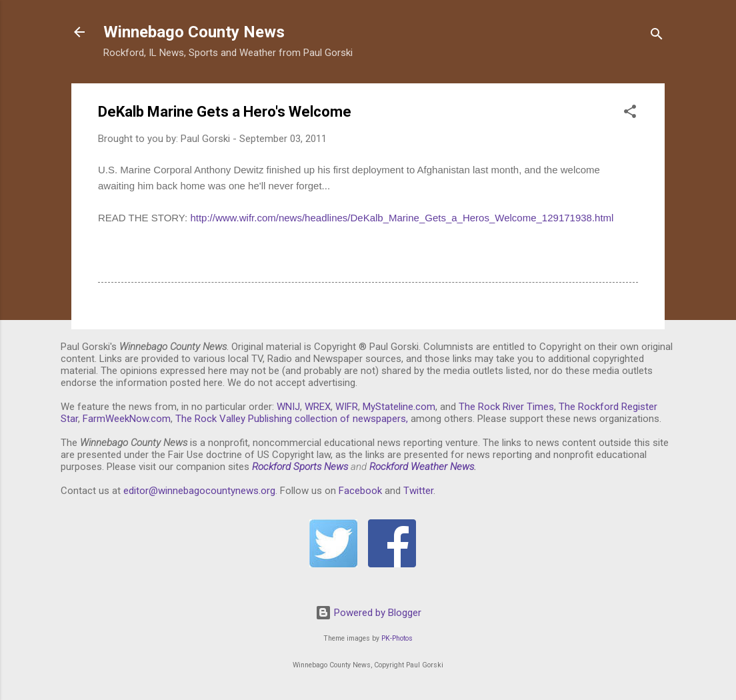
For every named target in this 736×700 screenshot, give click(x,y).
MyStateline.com (399, 407)
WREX (318, 407)
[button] (630, 114)
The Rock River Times (506, 407)
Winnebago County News (194, 32)
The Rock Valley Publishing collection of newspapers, (292, 419)
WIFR (347, 407)
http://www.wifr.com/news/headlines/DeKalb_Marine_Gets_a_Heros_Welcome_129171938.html (402, 218)
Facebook (360, 491)
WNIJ (288, 407)
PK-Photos (397, 638)
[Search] (657, 36)
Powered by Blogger (368, 613)
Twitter (418, 491)
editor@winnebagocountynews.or (197, 491)
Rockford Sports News (300, 467)
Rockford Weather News (422, 467)
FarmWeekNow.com (127, 419)
